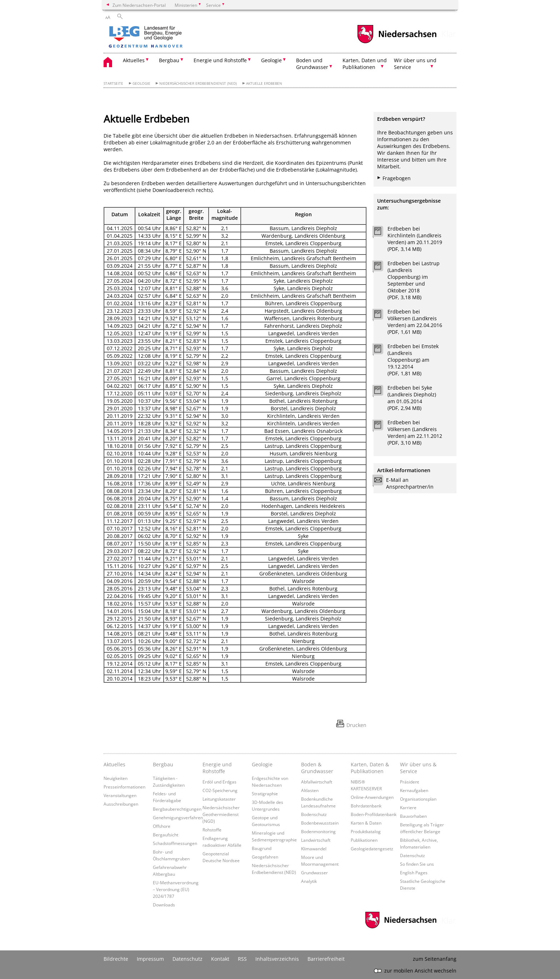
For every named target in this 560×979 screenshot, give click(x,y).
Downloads (164, 905)
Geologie (141, 83)
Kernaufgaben (414, 790)
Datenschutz (412, 855)
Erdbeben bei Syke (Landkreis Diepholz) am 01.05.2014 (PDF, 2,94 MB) (412, 398)
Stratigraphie (265, 793)
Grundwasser (314, 872)
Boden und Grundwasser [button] (312, 64)
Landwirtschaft (316, 840)
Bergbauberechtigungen (177, 809)
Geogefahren (265, 857)
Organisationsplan (418, 799)
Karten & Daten (366, 823)
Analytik (309, 881)
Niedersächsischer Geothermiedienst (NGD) (221, 814)
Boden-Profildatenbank (374, 814)
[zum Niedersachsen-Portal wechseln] (397, 42)
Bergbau (163, 764)
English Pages (414, 872)
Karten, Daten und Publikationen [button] (365, 64)
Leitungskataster (219, 799)
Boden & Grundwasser (317, 768)
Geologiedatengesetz (372, 849)
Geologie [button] (271, 60)
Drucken (356, 725)
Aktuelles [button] (134, 60)
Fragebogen (397, 178)
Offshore (162, 826)
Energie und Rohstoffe (217, 768)
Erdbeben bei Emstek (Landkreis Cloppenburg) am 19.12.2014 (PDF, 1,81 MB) (413, 360)
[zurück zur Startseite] (166, 38)
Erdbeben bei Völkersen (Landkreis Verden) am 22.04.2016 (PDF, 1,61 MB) (415, 322)
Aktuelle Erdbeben (264, 83)
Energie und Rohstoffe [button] (220, 60)
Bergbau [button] (169, 60)
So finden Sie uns (417, 864)
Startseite (113, 83)
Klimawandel (314, 849)
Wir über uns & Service (418, 768)
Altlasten (310, 790)
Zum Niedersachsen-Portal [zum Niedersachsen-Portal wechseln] (139, 5)
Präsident (409, 782)
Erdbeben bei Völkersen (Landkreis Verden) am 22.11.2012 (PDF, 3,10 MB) (415, 432)
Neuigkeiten (116, 778)
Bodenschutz (314, 814)
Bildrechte (116, 959)
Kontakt (220, 959)
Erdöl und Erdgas (219, 782)
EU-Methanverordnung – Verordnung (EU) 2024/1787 (176, 889)
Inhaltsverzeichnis (277, 959)
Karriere (408, 807)
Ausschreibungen (121, 804)
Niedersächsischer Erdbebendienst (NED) (198, 83)
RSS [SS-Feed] (242, 959)
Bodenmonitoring (318, 831)
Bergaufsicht (166, 835)
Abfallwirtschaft (317, 782)
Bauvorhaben (413, 816)
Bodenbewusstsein (320, 823)
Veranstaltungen (120, 795)
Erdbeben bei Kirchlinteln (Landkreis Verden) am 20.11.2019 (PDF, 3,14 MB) (415, 239)
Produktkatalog (366, 831)
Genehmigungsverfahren (178, 817)
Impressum (150, 959)
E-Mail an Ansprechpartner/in (405, 483)
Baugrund (262, 848)
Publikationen (364, 840)
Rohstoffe (212, 830)
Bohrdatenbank (366, 806)
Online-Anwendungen (372, 797)
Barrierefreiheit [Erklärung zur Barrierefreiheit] (326, 959)
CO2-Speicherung (220, 790)
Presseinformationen (124, 787)
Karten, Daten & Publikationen (370, 768)
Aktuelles (114, 764)
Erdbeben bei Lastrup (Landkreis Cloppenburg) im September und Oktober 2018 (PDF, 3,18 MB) (414, 280)
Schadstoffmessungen (175, 843)
